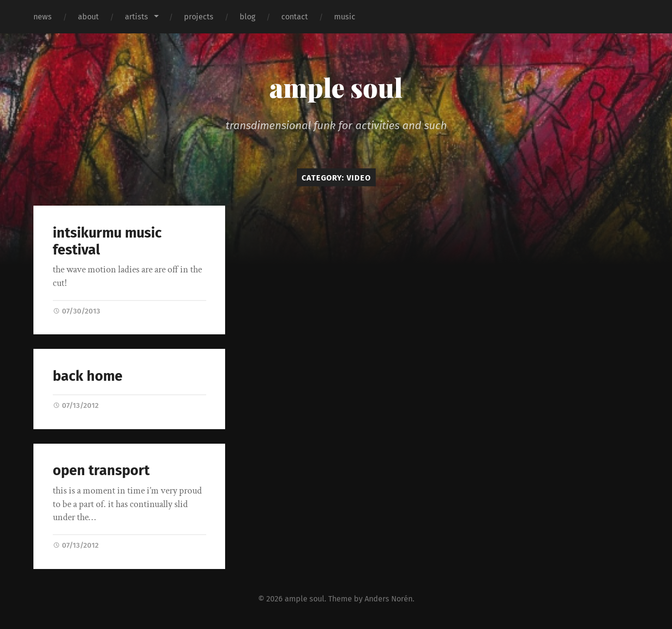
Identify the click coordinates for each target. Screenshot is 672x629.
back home (88, 376)
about (88, 17)
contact (295, 17)
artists (137, 17)
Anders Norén (389, 599)
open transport (101, 471)
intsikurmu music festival (107, 241)
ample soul (336, 87)
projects (199, 17)
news (43, 17)
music (345, 17)
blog (247, 17)
